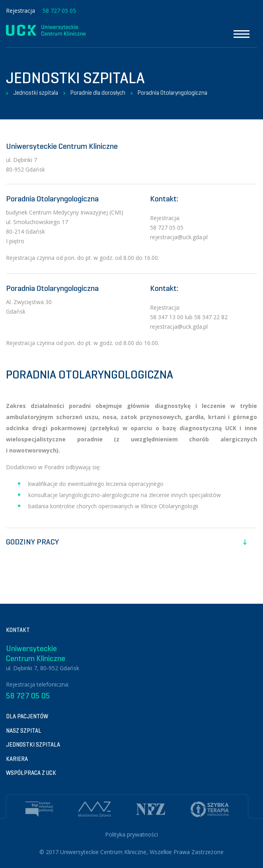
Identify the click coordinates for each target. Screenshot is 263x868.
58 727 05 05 (59, 11)
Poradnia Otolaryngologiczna (172, 93)
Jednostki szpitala (36, 93)
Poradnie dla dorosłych (98, 93)
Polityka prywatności (131, 834)
